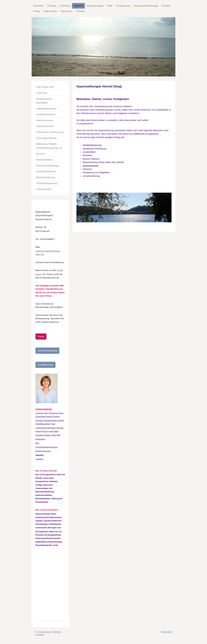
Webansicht (167, 632)
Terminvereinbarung (47, 351)
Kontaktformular (45, 365)
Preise (41, 337)
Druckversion (43, 632)
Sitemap (57, 632)
